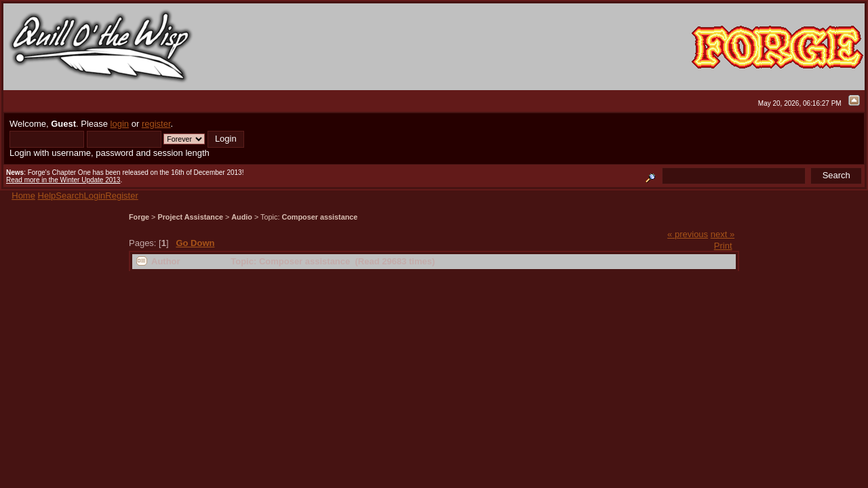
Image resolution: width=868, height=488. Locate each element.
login (120, 124)
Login (95, 196)
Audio (242, 217)
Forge (139, 217)
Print (723, 246)
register (156, 124)
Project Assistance (190, 217)
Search (70, 196)
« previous (688, 234)
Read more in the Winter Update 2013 (63, 180)
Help (47, 196)
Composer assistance (319, 217)
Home (23, 196)
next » (723, 234)
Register (121, 196)
